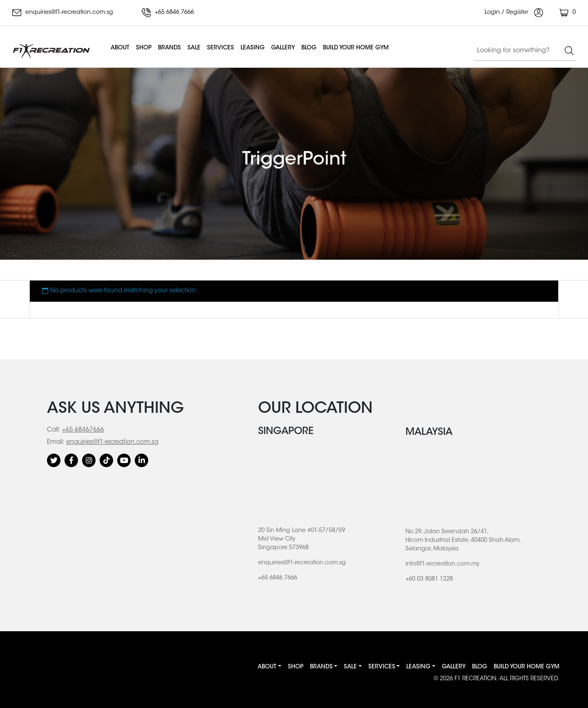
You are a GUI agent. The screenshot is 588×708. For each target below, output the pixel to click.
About (120, 48)
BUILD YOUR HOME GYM (356, 48)
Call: (53, 430)
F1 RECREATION (475, 679)
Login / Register (514, 13)
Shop (144, 48)
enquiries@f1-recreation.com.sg (63, 13)
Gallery (283, 48)
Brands (169, 48)
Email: (56, 442)
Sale (194, 48)
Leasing (253, 48)
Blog (309, 48)
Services (220, 48)
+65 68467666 (83, 430)
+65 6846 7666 (168, 13)
